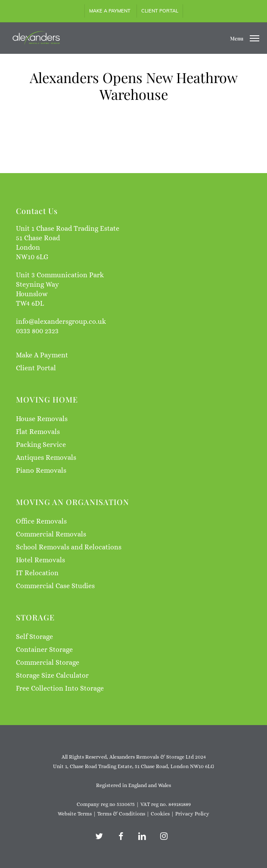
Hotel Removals (40, 560)
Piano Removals (41, 470)
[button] (245, 37)
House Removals (42, 419)
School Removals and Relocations (69, 547)
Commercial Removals (51, 534)
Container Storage (44, 649)
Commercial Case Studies (55, 586)
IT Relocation (37, 573)
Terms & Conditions (121, 814)
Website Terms (75, 814)
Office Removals (41, 521)
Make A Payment (42, 355)
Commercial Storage (48, 662)
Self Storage (34, 637)
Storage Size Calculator (52, 675)
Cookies (160, 814)
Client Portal (36, 368)
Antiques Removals (46, 457)
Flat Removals (38, 432)
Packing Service (41, 445)
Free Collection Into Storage (60, 688)
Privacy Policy (192, 814)
